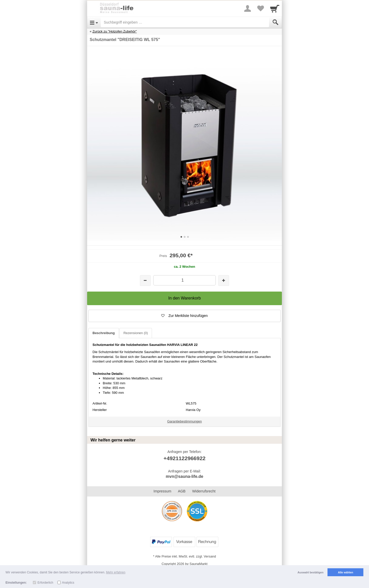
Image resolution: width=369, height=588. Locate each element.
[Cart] (275, 8)
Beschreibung (104, 333)
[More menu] (248, 8)
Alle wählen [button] (346, 572)
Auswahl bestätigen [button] (310, 572)
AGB (182, 491)
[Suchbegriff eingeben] (185, 22)
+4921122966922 (184, 458)
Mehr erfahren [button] (116, 572)
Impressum (162, 491)
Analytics (68, 583)
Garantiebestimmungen (184, 421)
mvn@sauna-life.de (184, 476)
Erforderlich (45, 583)
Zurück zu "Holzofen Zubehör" (115, 31)
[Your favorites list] (260, 8)
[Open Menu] (94, 22)
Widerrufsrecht (204, 491)
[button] (184, 316)
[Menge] (184, 280)
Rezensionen (136, 333)
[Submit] (275, 22)
